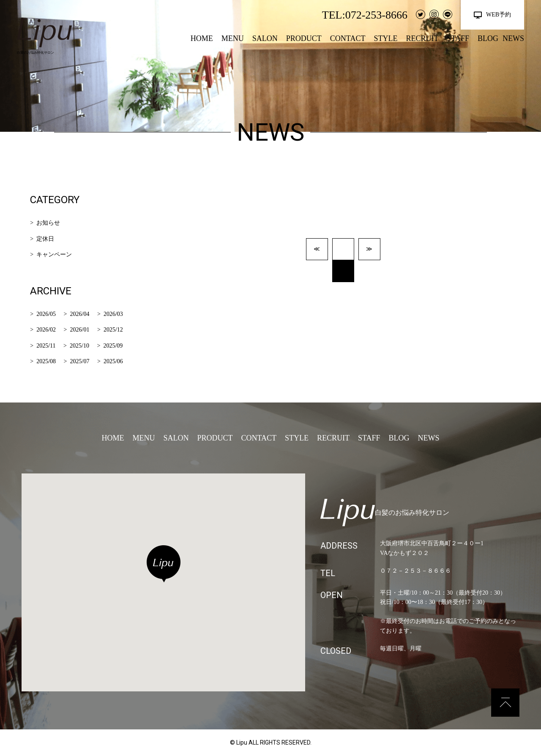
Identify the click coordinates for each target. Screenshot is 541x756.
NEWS (513, 38)
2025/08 (46, 361)
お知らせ (48, 223)
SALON (265, 38)
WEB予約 (499, 15)
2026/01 (80, 330)
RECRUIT (422, 38)
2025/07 (80, 361)
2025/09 (113, 346)
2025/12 (113, 330)
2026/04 (80, 314)
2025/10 (79, 346)
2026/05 (46, 314)
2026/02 (46, 330)
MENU (233, 38)
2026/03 (113, 314)
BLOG (488, 38)
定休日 (45, 239)
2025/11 (46, 346)
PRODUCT (304, 38)
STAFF (458, 38)
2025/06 (113, 361)
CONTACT (348, 38)
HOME (202, 38)
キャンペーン (54, 254)
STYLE (385, 38)
